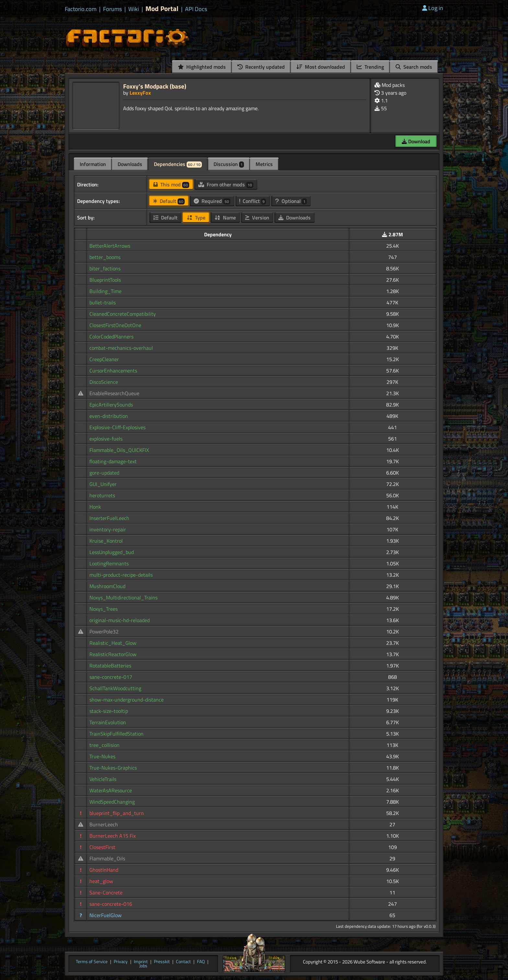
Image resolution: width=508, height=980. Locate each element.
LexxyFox (140, 93)
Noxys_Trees (104, 609)
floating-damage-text (113, 461)
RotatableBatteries (110, 666)
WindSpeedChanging (112, 802)
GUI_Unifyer (103, 484)
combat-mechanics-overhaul (121, 348)
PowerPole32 (104, 632)
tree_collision (104, 745)
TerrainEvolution (108, 722)
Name (225, 218)
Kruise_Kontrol (106, 541)
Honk (95, 507)
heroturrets (102, 495)
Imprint (141, 962)
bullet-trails (103, 302)
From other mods (226, 184)
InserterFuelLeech (109, 518)
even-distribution (109, 416)
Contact (183, 962)
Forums (112, 9)
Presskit (162, 962)
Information (93, 164)
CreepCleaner (104, 359)
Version (257, 218)
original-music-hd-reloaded (120, 620)
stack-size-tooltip (109, 711)
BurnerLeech (104, 824)
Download (416, 141)
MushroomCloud (107, 586)
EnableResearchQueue (114, 393)
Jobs (143, 966)
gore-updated (104, 473)
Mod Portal (162, 9)
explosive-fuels (106, 439)
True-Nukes (102, 756)
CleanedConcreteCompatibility (123, 314)
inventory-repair (108, 529)
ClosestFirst (102, 847)
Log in (433, 8)
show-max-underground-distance (127, 700)
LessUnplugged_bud (112, 552)
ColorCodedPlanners (111, 337)
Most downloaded (321, 67)
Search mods (414, 67)
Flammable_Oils (107, 858)
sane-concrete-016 (111, 904)
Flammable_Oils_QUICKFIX (119, 450)
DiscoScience (104, 382)
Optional (291, 201)
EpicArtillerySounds (111, 405)
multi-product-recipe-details (121, 575)
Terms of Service (92, 962)
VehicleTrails (103, 779)
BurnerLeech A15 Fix (113, 836)
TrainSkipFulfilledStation (116, 734)
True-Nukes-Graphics (113, 768)
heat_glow (101, 881)
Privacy (121, 962)
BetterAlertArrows (110, 246)
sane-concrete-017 (111, 677)
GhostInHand (104, 870)
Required (212, 201)
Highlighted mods (202, 67)
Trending (370, 67)
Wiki (134, 9)
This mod (171, 184)
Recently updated (261, 67)
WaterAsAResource (111, 790)
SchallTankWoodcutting (115, 688)
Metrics (264, 164)
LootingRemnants (109, 563)
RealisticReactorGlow (113, 654)
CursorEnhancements (113, 371)
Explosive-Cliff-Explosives (117, 427)
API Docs (196, 9)
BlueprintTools (105, 280)
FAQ (201, 962)
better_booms (105, 257)
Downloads (130, 164)
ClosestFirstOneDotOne (115, 325)
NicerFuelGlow (105, 915)
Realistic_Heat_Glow (113, 643)
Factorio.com (81, 9)
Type (196, 218)
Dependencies (178, 164)
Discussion (229, 164)
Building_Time (105, 291)
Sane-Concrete (106, 892)
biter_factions (105, 268)
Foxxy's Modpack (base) (155, 86)
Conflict (253, 201)
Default (169, 201)
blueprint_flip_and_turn (117, 813)
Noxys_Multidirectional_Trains (123, 597)
